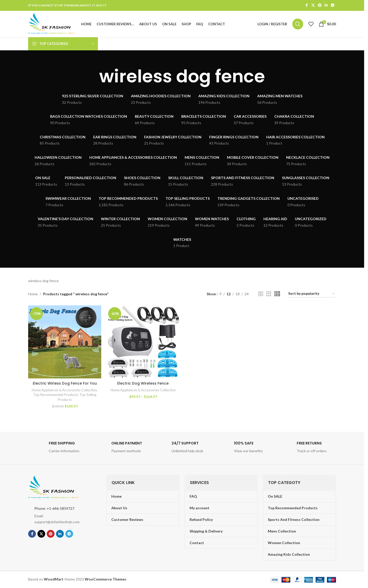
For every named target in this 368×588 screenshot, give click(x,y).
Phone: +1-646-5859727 (54, 509)
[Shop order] (312, 294)
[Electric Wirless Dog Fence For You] (65, 342)
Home (33, 294)
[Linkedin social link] (326, 6)
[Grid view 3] (269, 294)
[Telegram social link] (333, 6)
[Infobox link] (57, 449)
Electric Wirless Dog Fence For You (65, 384)
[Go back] (93, 77)
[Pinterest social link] (320, 6)
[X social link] (313, 6)
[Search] (298, 24)
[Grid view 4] (277, 294)
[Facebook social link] (307, 6)
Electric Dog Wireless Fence (143, 384)
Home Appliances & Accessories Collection (64, 390)
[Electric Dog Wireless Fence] (143, 342)
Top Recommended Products (56, 395)
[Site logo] (52, 24)
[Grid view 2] (261, 294)
